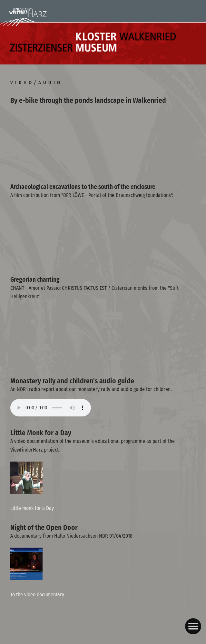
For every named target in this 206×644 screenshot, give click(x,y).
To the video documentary (37, 595)
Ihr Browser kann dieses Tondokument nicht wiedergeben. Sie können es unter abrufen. (51, 408)
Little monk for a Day (32, 508)
